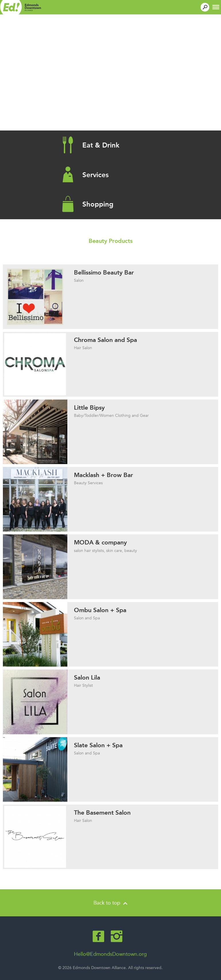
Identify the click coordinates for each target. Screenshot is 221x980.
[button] (216, 6)
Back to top (110, 903)
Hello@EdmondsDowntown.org (110, 954)
